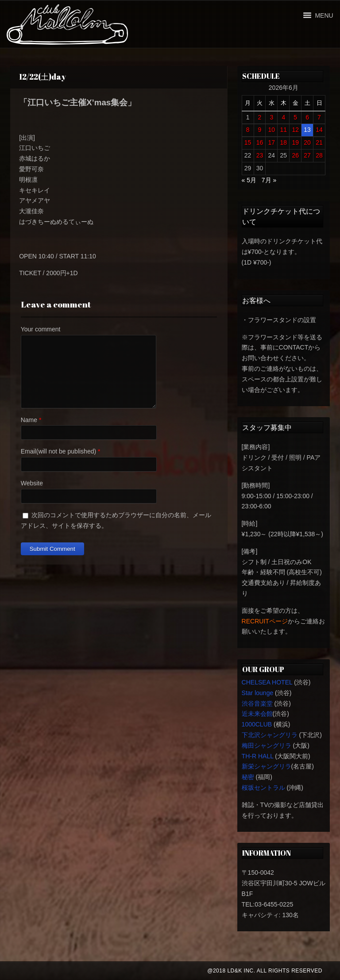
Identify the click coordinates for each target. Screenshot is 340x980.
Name (29, 420)
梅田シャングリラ (267, 746)
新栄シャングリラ (267, 766)
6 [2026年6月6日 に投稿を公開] (307, 117)
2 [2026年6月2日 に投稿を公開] (260, 117)
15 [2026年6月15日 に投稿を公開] (248, 142)
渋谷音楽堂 (257, 703)
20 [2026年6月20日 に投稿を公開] (307, 142)
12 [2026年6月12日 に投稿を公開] (295, 130)
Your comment (41, 329)
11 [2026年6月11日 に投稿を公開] (283, 130)
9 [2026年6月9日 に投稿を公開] (260, 130)
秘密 (248, 777)
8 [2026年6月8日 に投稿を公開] (248, 130)
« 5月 (249, 180)
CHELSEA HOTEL (267, 682)
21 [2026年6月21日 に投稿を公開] (319, 142)
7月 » (269, 180)
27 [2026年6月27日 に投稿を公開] (307, 155)
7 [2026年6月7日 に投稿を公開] (319, 117)
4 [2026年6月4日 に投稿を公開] (283, 117)
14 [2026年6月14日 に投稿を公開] (319, 130)
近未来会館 (257, 714)
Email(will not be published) (58, 451)
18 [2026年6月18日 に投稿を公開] (283, 142)
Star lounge (258, 693)
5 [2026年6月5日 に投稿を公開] (295, 117)
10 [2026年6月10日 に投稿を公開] (272, 130)
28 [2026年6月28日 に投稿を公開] (319, 155)
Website (32, 483)
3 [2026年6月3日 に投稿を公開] (271, 117)
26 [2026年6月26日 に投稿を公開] (295, 155)
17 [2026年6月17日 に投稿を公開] (272, 142)
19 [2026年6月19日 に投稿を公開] (295, 142)
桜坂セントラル (263, 788)
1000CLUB (257, 724)
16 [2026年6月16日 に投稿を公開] (260, 142)
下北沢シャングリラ (270, 735)
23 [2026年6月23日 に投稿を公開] (260, 155)
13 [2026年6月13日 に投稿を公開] (307, 130)
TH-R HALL (258, 756)
